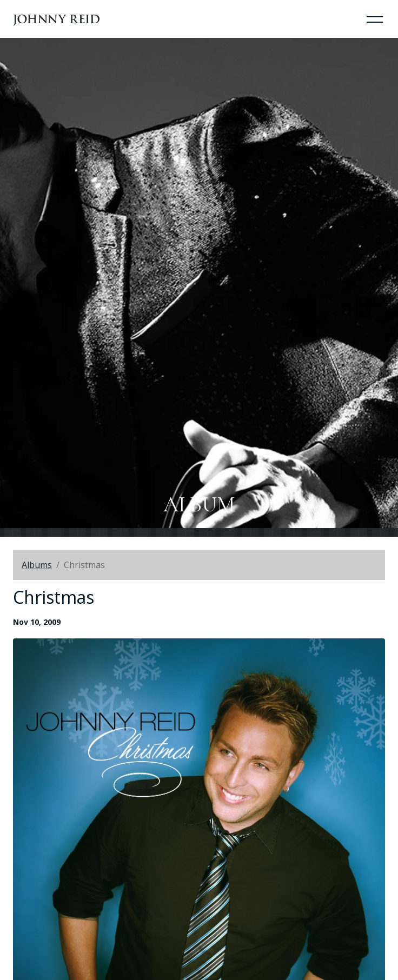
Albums (37, 565)
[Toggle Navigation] (375, 19)
